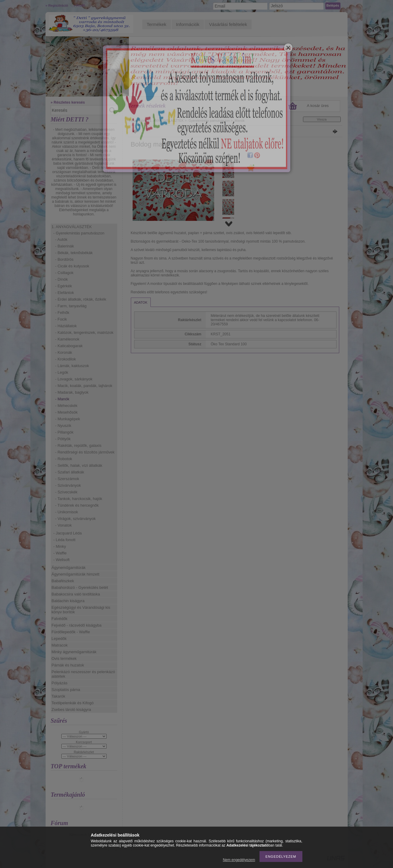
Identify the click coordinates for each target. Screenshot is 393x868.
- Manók (62, 399)
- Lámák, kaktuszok (72, 366)
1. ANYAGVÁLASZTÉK (72, 227)
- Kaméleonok (67, 339)
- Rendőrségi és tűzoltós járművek (85, 452)
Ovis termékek (64, 658)
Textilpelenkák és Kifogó (73, 703)
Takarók (59, 696)
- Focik (61, 319)
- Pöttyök (63, 439)
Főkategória (138, 121)
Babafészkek (63, 581)
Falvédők (60, 619)
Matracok (60, 645)
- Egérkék (64, 286)
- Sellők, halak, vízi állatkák (79, 465)
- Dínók (62, 279)
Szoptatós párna (66, 690)
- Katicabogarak (69, 346)
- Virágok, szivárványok (76, 519)
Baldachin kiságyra (68, 601)
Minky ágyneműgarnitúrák (74, 652)
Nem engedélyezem (239, 860)
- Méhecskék (66, 406)
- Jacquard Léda (68, 533)
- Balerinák (65, 246)
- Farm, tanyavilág (71, 306)
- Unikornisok (67, 512)
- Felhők (62, 313)
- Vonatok (64, 525)
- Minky (60, 546)
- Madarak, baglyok (72, 392)
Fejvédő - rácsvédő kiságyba (77, 625)
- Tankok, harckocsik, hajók (79, 499)
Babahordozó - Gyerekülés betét (80, 587)
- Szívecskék (66, 492)
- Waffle (60, 553)
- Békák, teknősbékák (74, 253)
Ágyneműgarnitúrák (69, 568)
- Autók (61, 239)
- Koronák (64, 352)
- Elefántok (65, 293)
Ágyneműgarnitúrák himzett (76, 574)
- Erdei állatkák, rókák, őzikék (81, 299)
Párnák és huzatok (68, 665)
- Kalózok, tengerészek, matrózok (84, 332)
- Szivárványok (68, 485)
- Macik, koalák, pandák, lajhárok (84, 386)
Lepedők (59, 639)
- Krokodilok (66, 359)
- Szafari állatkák (70, 472)
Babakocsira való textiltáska (76, 594)
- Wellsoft (62, 560)
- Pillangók (64, 432)
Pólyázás (60, 683)
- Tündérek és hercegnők (77, 505)
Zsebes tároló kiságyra (71, 710)
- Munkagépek (68, 419)
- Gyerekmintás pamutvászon (79, 233)
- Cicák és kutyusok (72, 266)
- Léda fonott (64, 540)
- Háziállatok (66, 326)
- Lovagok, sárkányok (74, 379)
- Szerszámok (67, 479)
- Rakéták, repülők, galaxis (78, 445)
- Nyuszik (63, 426)
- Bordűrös (64, 259)
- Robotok (64, 459)
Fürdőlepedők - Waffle (71, 632)
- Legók (62, 372)
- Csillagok (64, 273)
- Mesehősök (66, 412)
